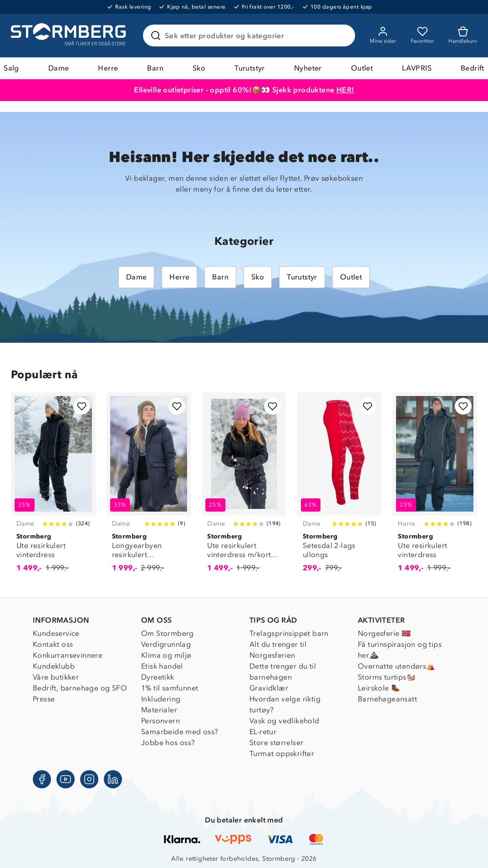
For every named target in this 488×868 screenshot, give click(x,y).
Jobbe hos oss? (168, 743)
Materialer (159, 710)
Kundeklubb (54, 666)
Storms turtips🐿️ (387, 677)
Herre (108, 68)
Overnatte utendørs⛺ (397, 666)
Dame (59, 68)
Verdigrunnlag (166, 644)
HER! (345, 90)
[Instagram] (89, 779)
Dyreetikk (158, 677)
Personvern (160, 721)
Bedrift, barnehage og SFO (80, 688)
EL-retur (263, 732)
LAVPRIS (417, 68)
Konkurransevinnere (68, 655)
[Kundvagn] (463, 36)
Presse (44, 699)
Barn (155, 68)
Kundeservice (56, 633)
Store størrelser (276, 743)
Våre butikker (56, 677)
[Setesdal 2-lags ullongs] (340, 487)
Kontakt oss (53, 644)
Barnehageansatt (387, 699)
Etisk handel (162, 666)
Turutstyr (250, 68)
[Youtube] (66, 779)
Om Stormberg (168, 633)
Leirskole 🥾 (379, 688)
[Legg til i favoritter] (82, 406)
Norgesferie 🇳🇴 (384, 633)
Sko (199, 68)
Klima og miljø (166, 655)
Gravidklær (269, 688)
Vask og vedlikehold (285, 721)
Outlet (362, 68)
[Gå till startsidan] (70, 36)
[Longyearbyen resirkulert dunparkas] (149, 487)
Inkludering (161, 699)
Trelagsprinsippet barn (289, 633)
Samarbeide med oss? (180, 732)
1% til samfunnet (170, 688)
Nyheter (308, 68)
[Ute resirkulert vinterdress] (53, 487)
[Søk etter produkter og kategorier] (251, 36)
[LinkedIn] (113, 779)
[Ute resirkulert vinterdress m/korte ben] (244, 487)
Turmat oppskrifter (282, 754)
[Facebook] (42, 779)
